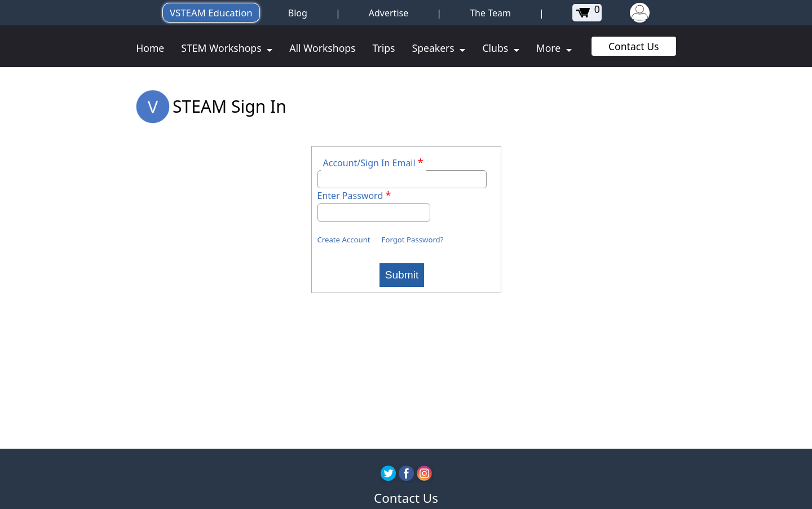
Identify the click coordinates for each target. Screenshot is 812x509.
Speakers (435, 48)
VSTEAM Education (211, 13)
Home (150, 48)
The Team (490, 13)
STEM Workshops (222, 48)
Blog (298, 13)
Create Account (344, 240)
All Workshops (322, 48)
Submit (402, 275)
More (550, 48)
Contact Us (634, 46)
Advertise (389, 13)
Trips (384, 48)
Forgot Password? (413, 240)
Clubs (496, 48)
